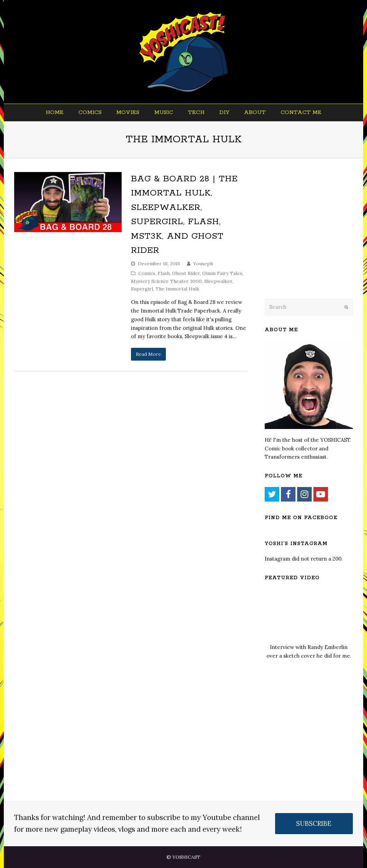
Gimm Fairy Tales (222, 273)
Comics (147, 273)
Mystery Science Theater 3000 (166, 281)
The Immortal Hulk (177, 289)
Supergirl (142, 289)
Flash (164, 273)
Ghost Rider (186, 273)
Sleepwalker (218, 281)
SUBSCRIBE (314, 823)
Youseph (203, 264)
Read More (148, 354)
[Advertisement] (313, 237)
